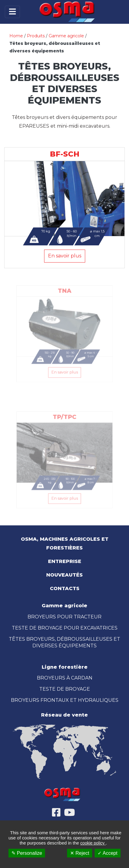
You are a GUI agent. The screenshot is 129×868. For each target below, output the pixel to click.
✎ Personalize (27, 853)
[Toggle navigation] (12, 12)
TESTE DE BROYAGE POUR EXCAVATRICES (65, 628)
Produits (36, 36)
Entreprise (65, 561)
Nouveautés (64, 575)
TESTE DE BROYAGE (65, 689)
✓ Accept (107, 853)
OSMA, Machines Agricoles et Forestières (65, 543)
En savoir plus (65, 256)
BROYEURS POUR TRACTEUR (64, 617)
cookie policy (93, 843)
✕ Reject (80, 853)
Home (16, 36)
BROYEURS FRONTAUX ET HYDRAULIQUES (65, 700)
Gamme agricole (66, 36)
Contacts (65, 588)
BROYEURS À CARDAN (65, 678)
